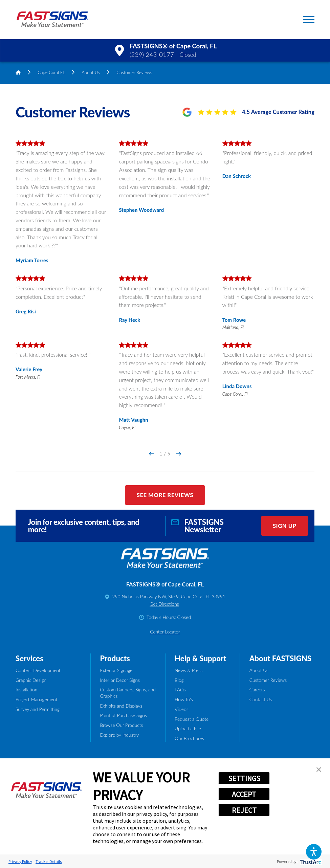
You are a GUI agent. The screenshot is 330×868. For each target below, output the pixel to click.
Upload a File (188, 728)
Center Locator (165, 632)
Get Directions (164, 604)
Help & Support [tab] (200, 658)
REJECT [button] (244, 810)
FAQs (180, 689)
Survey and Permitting (38, 709)
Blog (179, 680)
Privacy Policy (20, 861)
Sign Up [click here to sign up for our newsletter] (285, 526)
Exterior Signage (116, 670)
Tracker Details (49, 861)
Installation (26, 689)
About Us (91, 72)
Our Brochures (189, 738)
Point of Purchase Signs (123, 715)
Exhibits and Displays (121, 706)
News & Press (189, 670)
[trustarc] (310, 861)
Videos (181, 709)
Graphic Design (31, 680)
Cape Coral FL (51, 72)
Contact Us (261, 699)
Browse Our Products (121, 725)
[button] (314, 852)
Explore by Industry (119, 735)
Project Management (36, 699)
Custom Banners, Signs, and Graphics (128, 693)
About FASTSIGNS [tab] (280, 658)
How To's (184, 699)
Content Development (38, 670)
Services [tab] (29, 658)
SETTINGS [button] (244, 778)
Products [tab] (115, 658)
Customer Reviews (268, 680)
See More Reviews (165, 495)
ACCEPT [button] (244, 794)
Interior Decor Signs (120, 680)
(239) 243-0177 (152, 54)
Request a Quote (192, 719)
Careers (257, 689)
